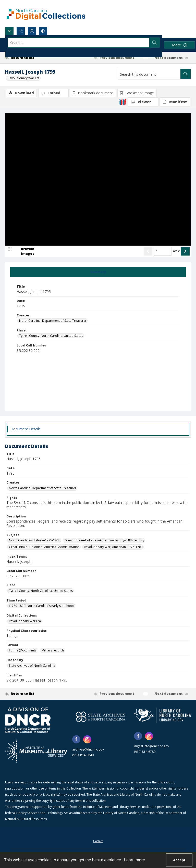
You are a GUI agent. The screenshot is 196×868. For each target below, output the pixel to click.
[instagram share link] (87, 739)
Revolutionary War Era (24, 78)
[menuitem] (98, 840)
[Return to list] (29, 58)
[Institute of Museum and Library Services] (36, 751)
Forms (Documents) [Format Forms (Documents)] (23, 650)
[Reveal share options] (21, 31)
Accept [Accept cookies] (179, 860)
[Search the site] (79, 43)
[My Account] (32, 31)
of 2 (176, 251)
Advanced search (20, 52)
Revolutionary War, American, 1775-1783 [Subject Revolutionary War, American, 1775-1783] (113, 547)
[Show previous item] (148, 251)
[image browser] (24, 251)
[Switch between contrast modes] (43, 31)
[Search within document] (186, 74)
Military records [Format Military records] (53, 650)
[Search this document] (149, 74)
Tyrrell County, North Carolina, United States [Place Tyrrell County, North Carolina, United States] (51, 336)
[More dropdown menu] (179, 45)
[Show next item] (185, 251)
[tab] (98, 272)
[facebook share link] (76, 739)
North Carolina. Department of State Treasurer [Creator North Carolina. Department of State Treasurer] (53, 321)
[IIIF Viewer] (143, 102)
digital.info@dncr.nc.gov (151, 746)
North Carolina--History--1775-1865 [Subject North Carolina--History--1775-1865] (35, 540)
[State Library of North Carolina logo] (162, 715)
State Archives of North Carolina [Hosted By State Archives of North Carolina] (32, 666)
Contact (98, 841)
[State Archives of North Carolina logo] (101, 717)
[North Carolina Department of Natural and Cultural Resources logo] (28, 720)
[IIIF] (123, 102)
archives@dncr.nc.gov (88, 749)
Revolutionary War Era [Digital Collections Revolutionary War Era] (25, 621)
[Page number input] (163, 251)
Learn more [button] (134, 860)
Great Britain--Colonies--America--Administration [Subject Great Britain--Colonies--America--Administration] (44, 547)
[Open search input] (9, 31)
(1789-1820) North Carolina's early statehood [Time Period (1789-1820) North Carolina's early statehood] (42, 606)
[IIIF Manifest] (175, 102)
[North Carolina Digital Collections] (46, 13)
